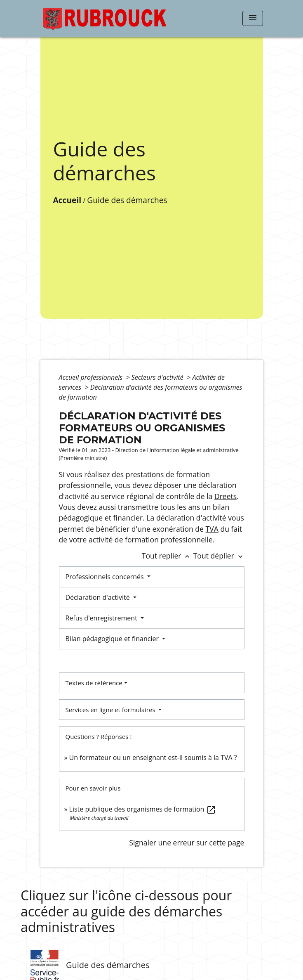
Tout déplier (219, 556)
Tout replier (168, 556)
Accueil (67, 200)
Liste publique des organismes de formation (143, 809)
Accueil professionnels (92, 377)
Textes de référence (94, 683)
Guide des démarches (127, 200)
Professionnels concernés (106, 577)
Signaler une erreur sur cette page (187, 843)
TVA (212, 529)
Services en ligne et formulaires (111, 710)
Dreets (225, 496)
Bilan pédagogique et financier (113, 639)
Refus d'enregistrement (102, 618)
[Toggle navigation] (253, 18)
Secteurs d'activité (158, 377)
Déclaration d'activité (99, 597)
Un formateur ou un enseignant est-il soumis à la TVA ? (153, 757)
